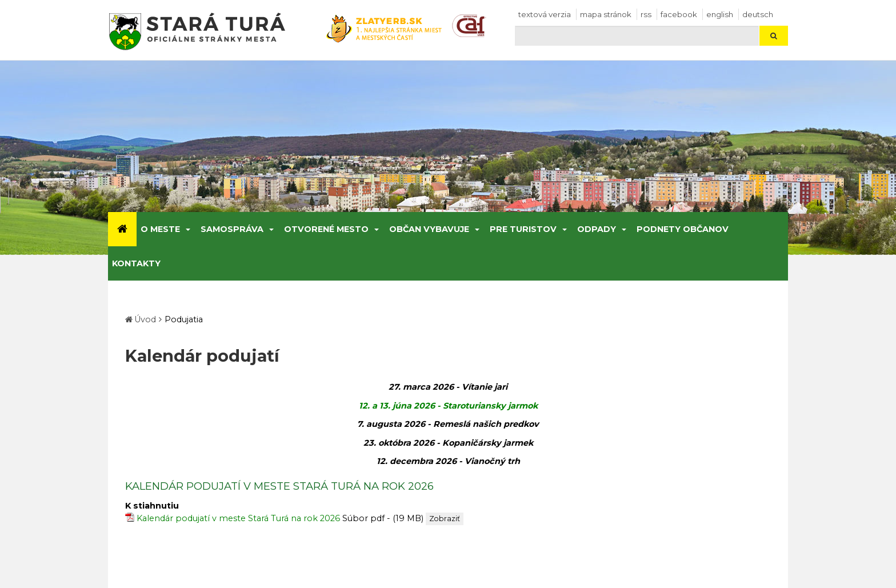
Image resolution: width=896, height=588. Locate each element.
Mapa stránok (606, 14)
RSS (646, 14)
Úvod (145, 319)
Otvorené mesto (326, 229)
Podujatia (184, 319)
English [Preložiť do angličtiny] (720, 14)
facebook (679, 14)
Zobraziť (445, 519)
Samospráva (232, 229)
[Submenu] (187, 229)
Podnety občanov (683, 229)
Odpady (597, 229)
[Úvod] (122, 229)
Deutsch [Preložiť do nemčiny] (758, 14)
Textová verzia (545, 14)
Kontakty (136, 263)
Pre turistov (523, 229)
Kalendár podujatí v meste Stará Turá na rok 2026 (238, 518)
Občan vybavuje (429, 229)
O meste (160, 229)
